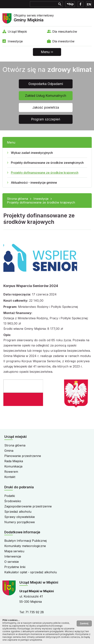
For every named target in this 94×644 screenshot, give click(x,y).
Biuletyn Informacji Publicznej (25, 541)
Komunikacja (13, 466)
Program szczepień (46, 119)
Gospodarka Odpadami (46, 84)
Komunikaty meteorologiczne (25, 546)
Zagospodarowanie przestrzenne (28, 506)
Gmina (9, 451)
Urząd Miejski (17, 32)
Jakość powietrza (46, 107)
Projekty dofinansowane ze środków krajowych (45, 173)
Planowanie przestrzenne (23, 456)
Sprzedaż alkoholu (18, 512)
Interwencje (13, 556)
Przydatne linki (15, 567)
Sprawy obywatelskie (20, 517)
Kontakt (10, 477)
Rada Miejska (14, 461)
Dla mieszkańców (65, 32)
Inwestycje (15, 41)
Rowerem (11, 472)
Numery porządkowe (20, 522)
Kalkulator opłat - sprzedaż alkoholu (31, 572)
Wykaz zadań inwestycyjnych (32, 153)
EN (89, 4)
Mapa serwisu (14, 551)
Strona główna (17, 199)
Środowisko (13, 501)
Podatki (10, 496)
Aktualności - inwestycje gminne (34, 183)
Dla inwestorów (63, 41)
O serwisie (12, 562)
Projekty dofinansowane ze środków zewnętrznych (47, 163)
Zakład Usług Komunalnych (46, 96)
